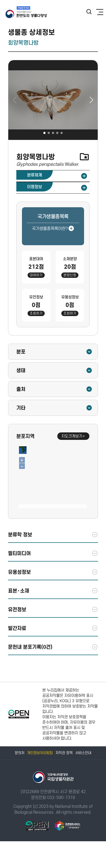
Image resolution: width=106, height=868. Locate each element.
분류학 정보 (53, 535)
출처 (54, 389)
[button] (91, 100)
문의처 (20, 753)
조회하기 (36, 313)
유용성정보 (53, 572)
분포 (54, 352)
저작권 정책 (64, 753)
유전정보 (53, 609)
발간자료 (53, 628)
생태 (54, 370)
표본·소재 (53, 591)
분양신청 (70, 275)
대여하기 (36, 275)
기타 (54, 408)
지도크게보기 (73, 436)
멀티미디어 (53, 553)
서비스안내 (83, 753)
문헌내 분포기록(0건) (53, 647)
